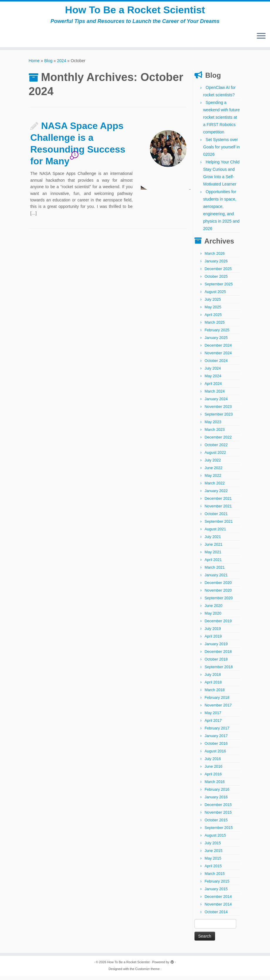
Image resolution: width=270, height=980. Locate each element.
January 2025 (216, 341)
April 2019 (213, 640)
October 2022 (216, 449)
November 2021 (218, 510)
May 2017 (213, 717)
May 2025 (213, 311)
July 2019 (213, 632)
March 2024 (215, 395)
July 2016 (213, 763)
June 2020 (213, 609)
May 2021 (213, 556)
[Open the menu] (261, 40)
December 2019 (218, 625)
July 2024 (213, 372)
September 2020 (219, 602)
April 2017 (213, 724)
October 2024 (216, 364)
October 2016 (216, 747)
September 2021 (219, 525)
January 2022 (216, 495)
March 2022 (215, 487)
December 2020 (218, 586)
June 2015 (213, 854)
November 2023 (218, 410)
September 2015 (219, 831)
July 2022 (213, 464)
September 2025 (219, 288)
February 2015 (217, 885)
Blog (48, 64)
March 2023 (215, 433)
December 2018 (218, 655)
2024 (62, 64)
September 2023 (219, 418)
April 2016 (213, 778)
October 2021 (216, 518)
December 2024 (218, 349)
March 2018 (215, 694)
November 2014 (218, 908)
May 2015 (213, 862)
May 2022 (213, 479)
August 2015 (215, 839)
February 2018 (217, 701)
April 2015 (213, 870)
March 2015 (215, 877)
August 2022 (215, 456)
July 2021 (213, 541)
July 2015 (213, 847)
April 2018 (213, 686)
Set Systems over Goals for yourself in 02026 (222, 151)
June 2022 (213, 472)
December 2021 (218, 502)
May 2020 (213, 617)
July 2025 (213, 303)
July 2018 (213, 678)
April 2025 (213, 318)
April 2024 (213, 387)
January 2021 (216, 579)
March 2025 (215, 326)
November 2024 (218, 357)
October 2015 (216, 824)
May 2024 (213, 380)
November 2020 (218, 594)
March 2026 (215, 257)
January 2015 (216, 893)
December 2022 (218, 441)
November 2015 (218, 816)
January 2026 (216, 265)
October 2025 (216, 280)
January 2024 (216, 403)
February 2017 (217, 732)
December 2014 (218, 900)
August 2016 (215, 755)
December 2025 (218, 273)
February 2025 (217, 334)
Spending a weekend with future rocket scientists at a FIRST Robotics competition (222, 121)
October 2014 (216, 916)
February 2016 (217, 793)
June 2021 (213, 548)
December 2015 (218, 808)
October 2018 (216, 663)
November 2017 (218, 709)
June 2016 (213, 770)
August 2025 (215, 296)
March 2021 (215, 571)
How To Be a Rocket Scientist (135, 12)
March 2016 (215, 786)
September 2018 (219, 671)
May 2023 (213, 426)
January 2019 (216, 648)
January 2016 (216, 801)
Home (34, 64)
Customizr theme (147, 973)
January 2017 (216, 740)
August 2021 (215, 533)
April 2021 (213, 563)
